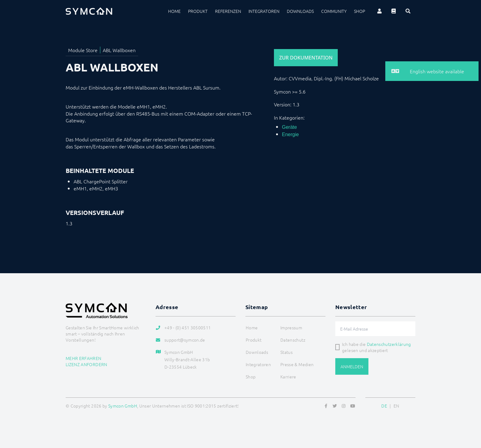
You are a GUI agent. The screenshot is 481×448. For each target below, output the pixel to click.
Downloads (300, 11)
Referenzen (228, 11)
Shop (360, 11)
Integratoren (264, 11)
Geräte (289, 127)
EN (396, 406)
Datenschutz (293, 340)
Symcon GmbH (123, 406)
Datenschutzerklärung (389, 344)
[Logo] (89, 11)
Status (287, 352)
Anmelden (352, 366)
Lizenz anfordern (87, 364)
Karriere (288, 377)
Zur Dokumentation (306, 58)
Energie (290, 134)
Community (334, 11)
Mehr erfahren (84, 358)
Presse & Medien (297, 364)
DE (384, 406)
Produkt (198, 11)
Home (174, 11)
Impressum (291, 327)
